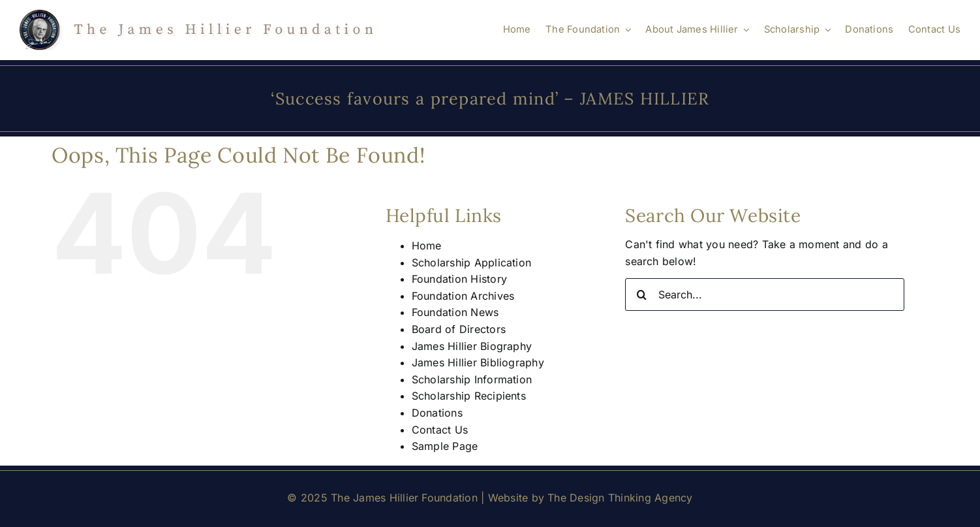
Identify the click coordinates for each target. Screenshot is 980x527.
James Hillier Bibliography (478, 362)
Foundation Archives (463, 296)
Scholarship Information (472, 379)
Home (427, 246)
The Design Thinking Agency (620, 498)
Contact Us (440, 430)
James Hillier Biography (472, 346)
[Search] (641, 295)
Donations (437, 413)
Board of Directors (459, 329)
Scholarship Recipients (469, 396)
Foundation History (459, 279)
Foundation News (455, 312)
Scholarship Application (472, 263)
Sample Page (445, 446)
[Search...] (765, 295)
